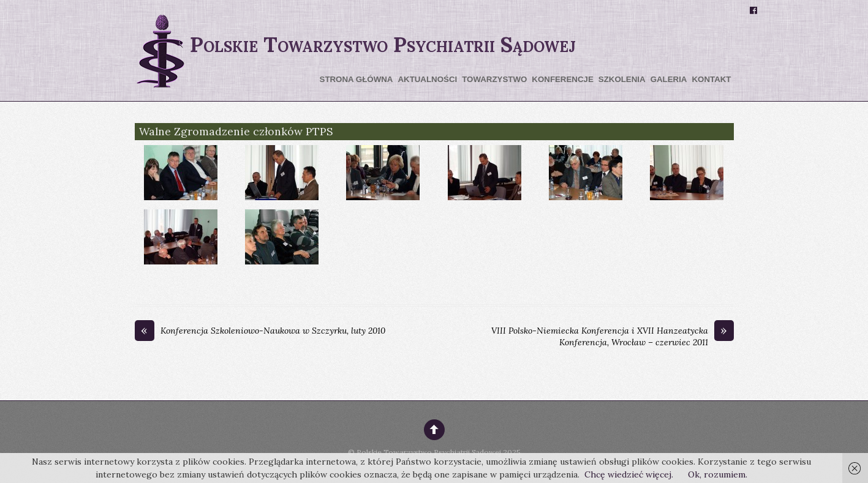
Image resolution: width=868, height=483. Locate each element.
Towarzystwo (494, 79)
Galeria (669, 79)
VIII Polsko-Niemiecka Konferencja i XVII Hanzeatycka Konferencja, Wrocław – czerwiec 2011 (613, 337)
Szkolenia (622, 79)
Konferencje (562, 79)
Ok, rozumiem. (718, 474)
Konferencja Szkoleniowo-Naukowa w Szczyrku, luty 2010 (260, 331)
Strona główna (357, 79)
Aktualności (427, 79)
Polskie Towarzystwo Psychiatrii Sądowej (429, 452)
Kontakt (711, 79)
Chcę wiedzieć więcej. (629, 474)
